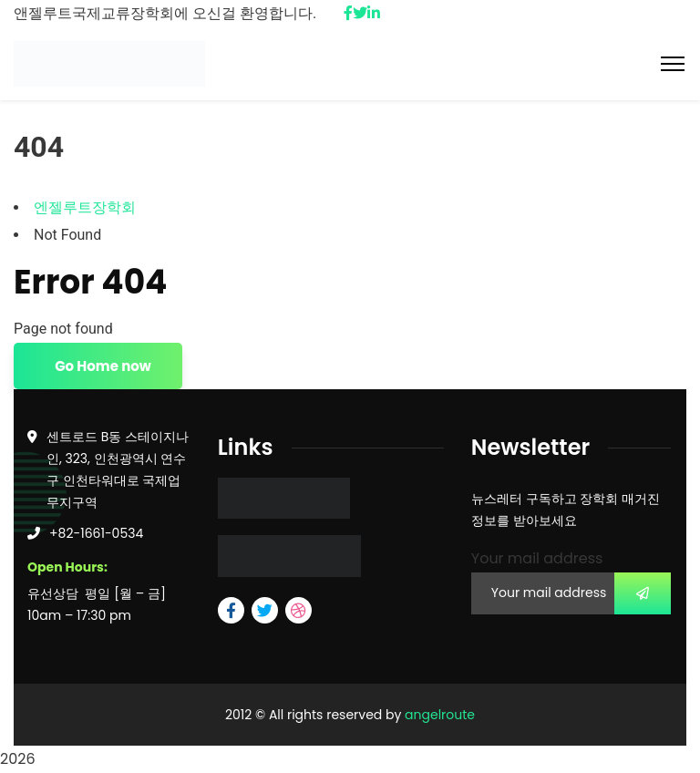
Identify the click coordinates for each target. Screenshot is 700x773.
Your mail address (537, 558)
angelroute (440, 715)
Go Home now (102, 366)
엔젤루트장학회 (85, 207)
